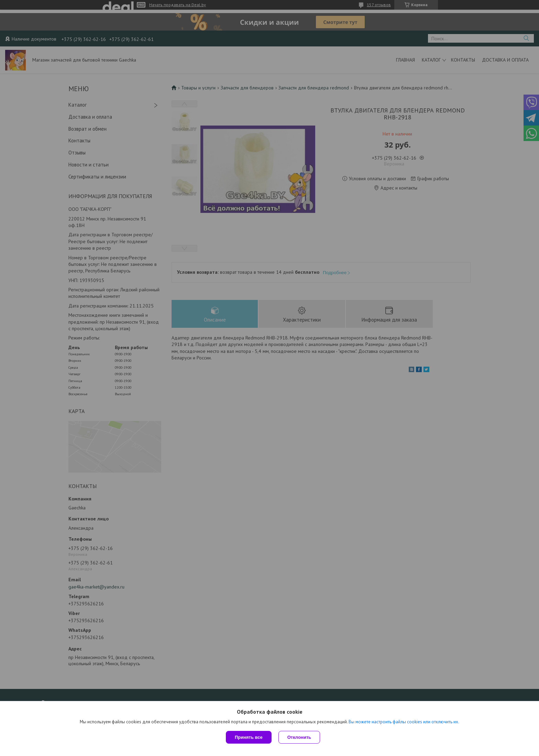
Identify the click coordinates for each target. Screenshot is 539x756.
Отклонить (299, 737)
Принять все (249, 737)
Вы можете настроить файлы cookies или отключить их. (404, 722)
